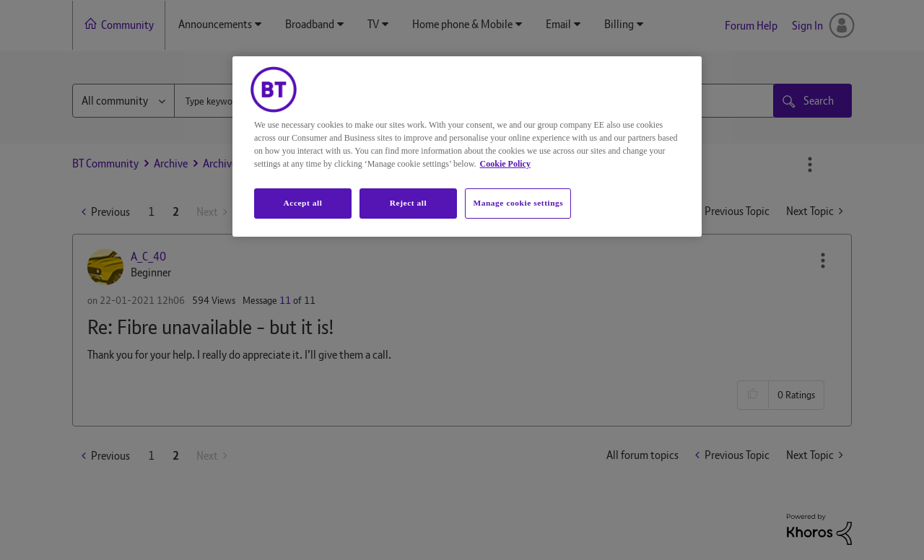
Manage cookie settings (518, 203)
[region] (467, 146)
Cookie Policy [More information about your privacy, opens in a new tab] (505, 164)
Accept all (302, 203)
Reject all (408, 203)
